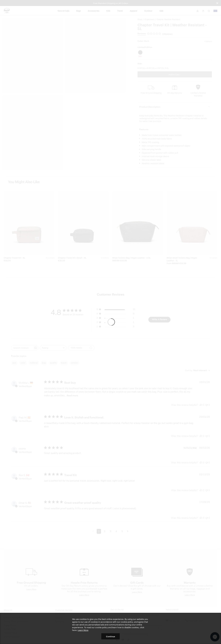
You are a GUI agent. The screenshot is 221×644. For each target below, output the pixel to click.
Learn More (83, 630)
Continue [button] (111, 636)
